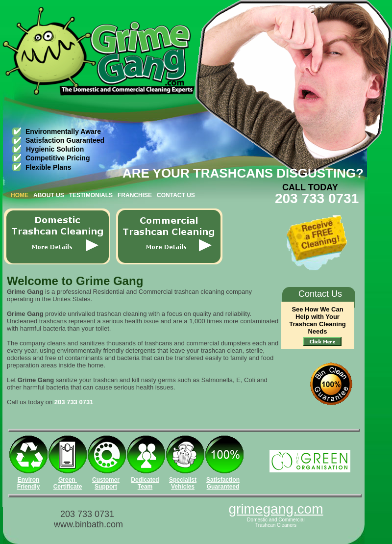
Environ (29, 480)
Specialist (183, 480)
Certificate (68, 487)
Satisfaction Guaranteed (223, 483)
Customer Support (106, 483)
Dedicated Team (145, 483)
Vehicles (183, 487)
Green (68, 480)
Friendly (29, 487)
